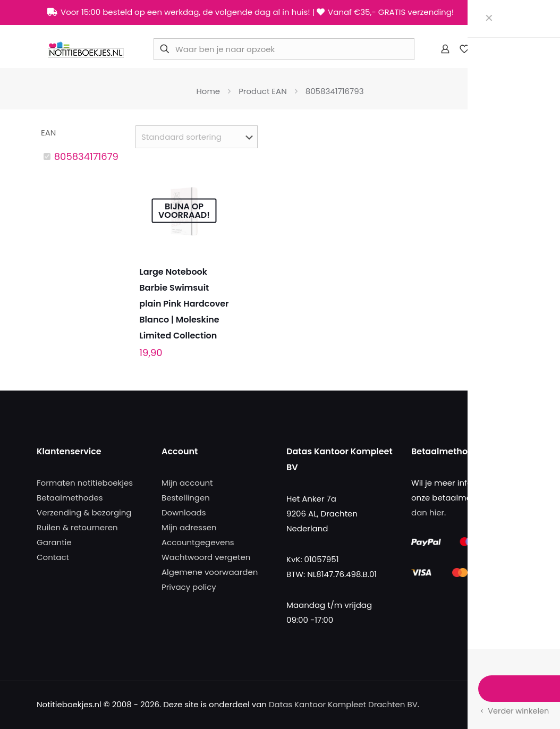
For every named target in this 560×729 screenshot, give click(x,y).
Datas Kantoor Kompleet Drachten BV (343, 704)
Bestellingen (186, 498)
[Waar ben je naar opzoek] (284, 49)
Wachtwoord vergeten (206, 557)
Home (208, 91)
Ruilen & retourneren (77, 527)
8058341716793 (89, 156)
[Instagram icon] (507, 12)
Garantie (54, 542)
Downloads (184, 512)
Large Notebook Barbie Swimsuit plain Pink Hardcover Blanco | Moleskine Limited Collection (184, 304)
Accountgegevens (198, 542)
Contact (53, 557)
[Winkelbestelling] (197, 137)
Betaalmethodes (70, 498)
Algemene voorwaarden (210, 572)
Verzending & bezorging (84, 512)
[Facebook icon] (480, 12)
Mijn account (187, 483)
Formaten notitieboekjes (85, 483)
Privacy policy (189, 587)
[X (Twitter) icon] (493, 12)
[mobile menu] (509, 49)
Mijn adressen (189, 527)
